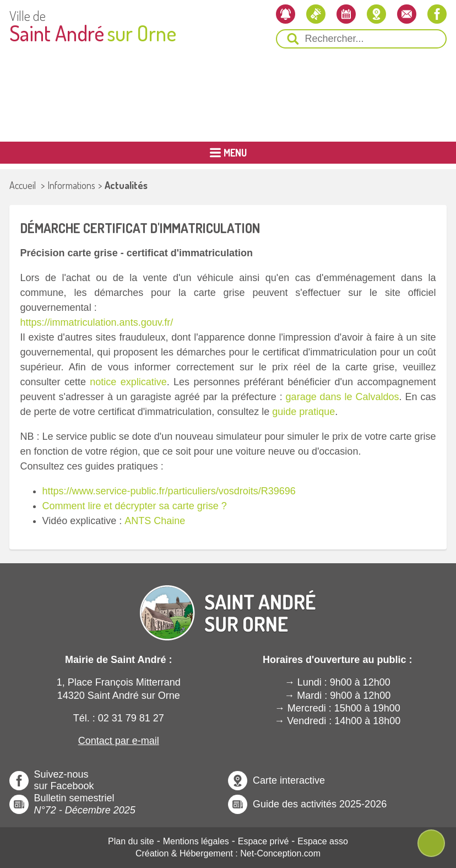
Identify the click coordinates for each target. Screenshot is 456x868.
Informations (71, 185)
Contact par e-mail (119, 741)
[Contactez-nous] (407, 14)
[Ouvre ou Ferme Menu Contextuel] (431, 843)
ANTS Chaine (155, 521)
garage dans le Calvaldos (343, 397)
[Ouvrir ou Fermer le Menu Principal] (228, 153)
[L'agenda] (346, 14)
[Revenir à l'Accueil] (228, 603)
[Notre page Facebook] (437, 14)
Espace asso (323, 841)
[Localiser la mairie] (376, 14)
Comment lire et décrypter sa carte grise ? (136, 506)
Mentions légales (196, 841)
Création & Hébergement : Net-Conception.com (228, 853)
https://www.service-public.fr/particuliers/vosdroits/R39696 (169, 491)
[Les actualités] (316, 14)
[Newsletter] (286, 14)
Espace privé (264, 841)
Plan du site (131, 841)
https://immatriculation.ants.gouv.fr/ (97, 322)
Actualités (126, 185)
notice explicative (128, 382)
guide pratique (303, 412)
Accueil (23, 185)
